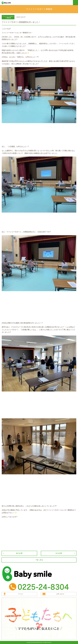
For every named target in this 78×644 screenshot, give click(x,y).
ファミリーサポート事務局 (8, 17)
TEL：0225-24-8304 (39, 587)
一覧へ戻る (39, 560)
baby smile (8, 3)
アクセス (21, 594)
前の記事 (19, 553)
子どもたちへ (39, 618)
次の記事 (59, 553)
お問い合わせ (60, 594)
